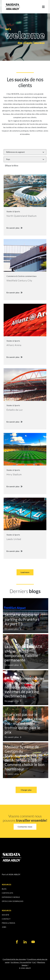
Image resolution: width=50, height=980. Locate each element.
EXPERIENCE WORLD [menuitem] (11, 897)
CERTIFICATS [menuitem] (7, 893)
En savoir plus (12, 629)
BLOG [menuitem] (4, 889)
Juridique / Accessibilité (21, 962)
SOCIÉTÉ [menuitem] (6, 915)
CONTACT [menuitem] (6, 919)
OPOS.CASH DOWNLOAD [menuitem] (13, 901)
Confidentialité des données (14, 959)
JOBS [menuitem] (4, 927)
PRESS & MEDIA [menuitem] (9, 923)
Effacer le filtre (12, 166)
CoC (34, 962)
